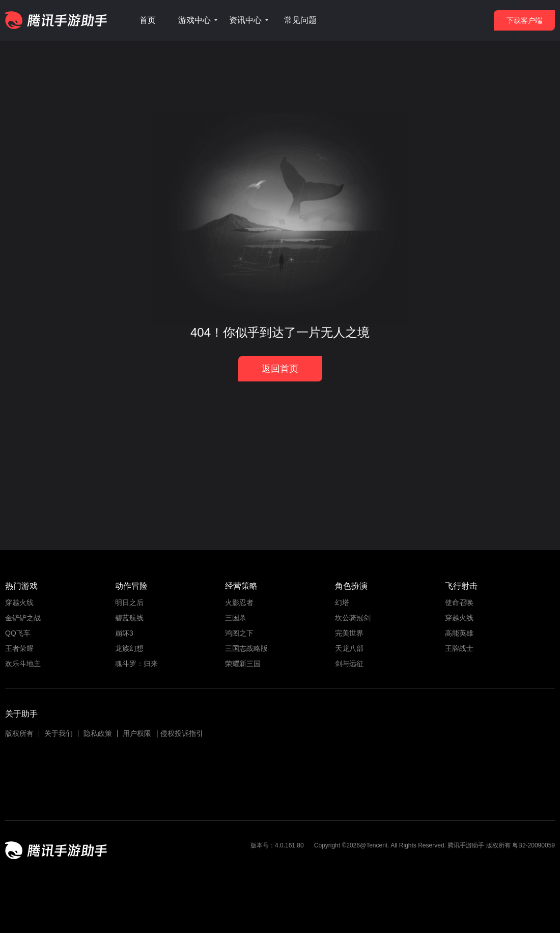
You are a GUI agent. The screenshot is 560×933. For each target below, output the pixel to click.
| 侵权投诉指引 (180, 733)
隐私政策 (98, 733)
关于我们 (59, 733)
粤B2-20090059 (533, 845)
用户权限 (137, 733)
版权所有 (19, 733)
